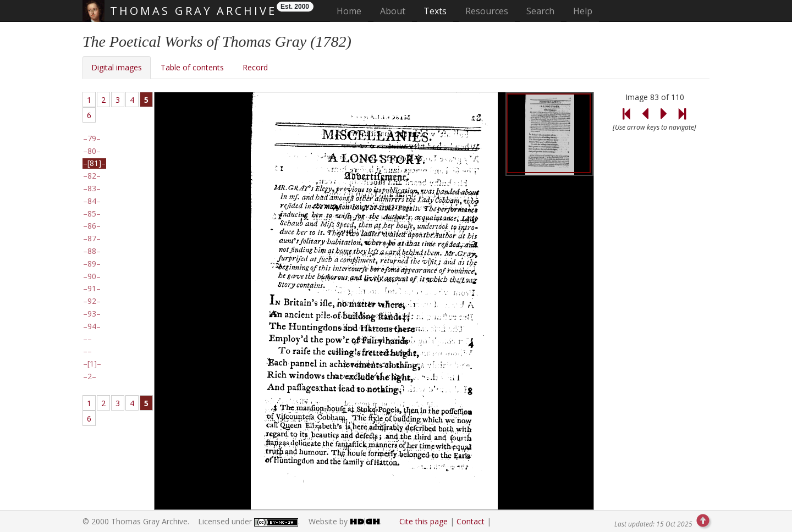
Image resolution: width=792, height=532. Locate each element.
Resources (487, 11)
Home (352, 11)
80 (92, 151)
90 (92, 276)
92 (92, 301)
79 (92, 138)
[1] (92, 364)
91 (92, 289)
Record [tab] (255, 67)
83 (92, 189)
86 (92, 226)
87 (92, 239)
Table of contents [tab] (192, 67)
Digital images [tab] (117, 67)
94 (92, 326)
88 (92, 251)
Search (540, 11)
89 (92, 264)
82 (92, 176)
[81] (94, 163)
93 (92, 314)
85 (92, 214)
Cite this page (424, 521)
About (393, 11)
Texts (435, 11)
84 (92, 201)
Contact (471, 521)
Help (583, 11)
